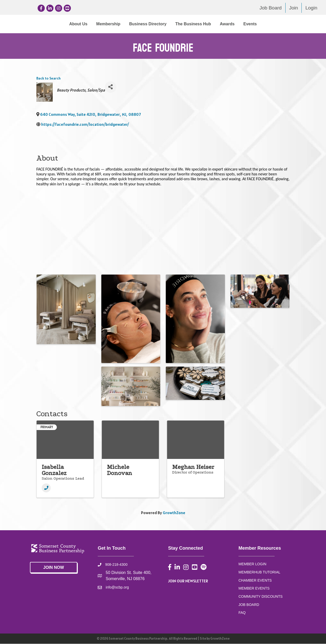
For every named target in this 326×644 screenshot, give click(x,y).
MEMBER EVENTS (254, 589)
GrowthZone (174, 513)
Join (294, 8)
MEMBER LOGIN (252, 564)
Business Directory (106, 24)
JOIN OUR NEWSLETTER (188, 581)
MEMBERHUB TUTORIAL (259, 572)
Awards (269, 24)
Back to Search (48, 78)
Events (292, 24)
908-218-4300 (116, 565)
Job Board (271, 8)
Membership (66, 24)
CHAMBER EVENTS (255, 581)
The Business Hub (235, 24)
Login (311, 8)
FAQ (242, 613)
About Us (36, 24)
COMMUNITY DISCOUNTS (260, 597)
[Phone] (46, 488)
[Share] (111, 87)
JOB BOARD (249, 605)
